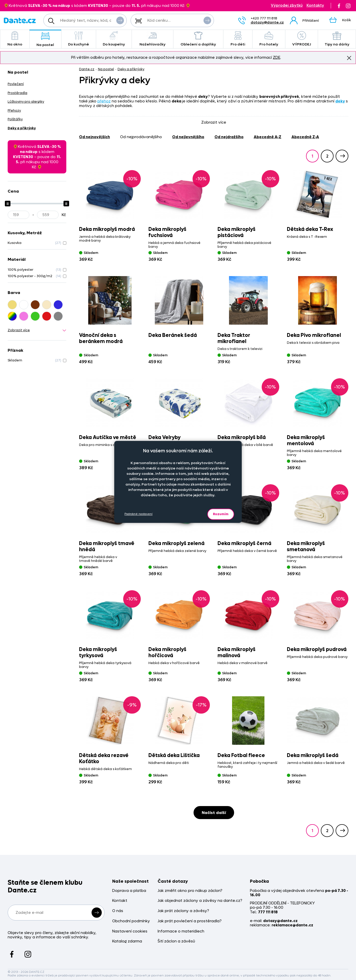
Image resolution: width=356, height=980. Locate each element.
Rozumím (221, 514)
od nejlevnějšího (188, 137)
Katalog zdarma (127, 941)
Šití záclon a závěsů (176, 941)
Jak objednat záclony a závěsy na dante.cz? (200, 901)
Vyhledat (120, 20)
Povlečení (16, 84)
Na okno (15, 39)
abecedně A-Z (268, 137)
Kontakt (120, 901)
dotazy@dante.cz (267, 22)
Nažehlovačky (153, 39)
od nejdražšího (229, 137)
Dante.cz (87, 69)
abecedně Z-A (305, 137)
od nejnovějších (94, 137)
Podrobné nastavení (138, 514)
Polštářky (15, 119)
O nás (118, 911)
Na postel (45, 39)
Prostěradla (17, 93)
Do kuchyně (79, 39)
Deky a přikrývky (131, 69)
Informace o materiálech (181, 931)
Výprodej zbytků (287, 5)
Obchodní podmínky (131, 921)
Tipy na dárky (337, 39)
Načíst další (214, 813)
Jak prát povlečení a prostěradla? (190, 921)
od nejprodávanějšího (141, 137)
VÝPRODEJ (302, 39)
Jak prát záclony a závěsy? (183, 911)
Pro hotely (269, 39)
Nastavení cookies (130, 931)
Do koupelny (114, 39)
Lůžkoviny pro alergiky (26, 102)
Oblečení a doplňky (198, 39)
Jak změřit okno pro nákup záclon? (190, 891)
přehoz (104, 101)
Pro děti (238, 39)
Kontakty (315, 5)
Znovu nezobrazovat (349, 58)
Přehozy (14, 110)
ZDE (277, 57)
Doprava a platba (129, 891)
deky (340, 101)
